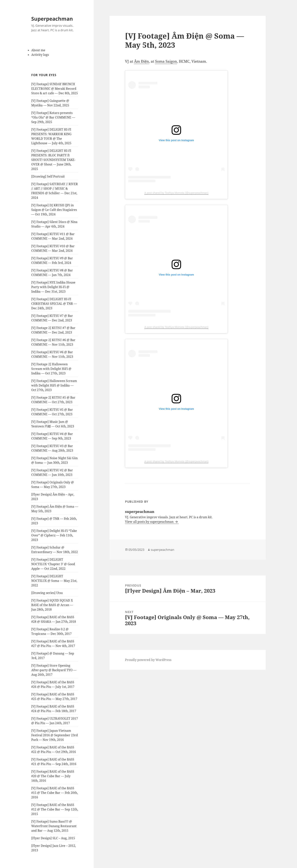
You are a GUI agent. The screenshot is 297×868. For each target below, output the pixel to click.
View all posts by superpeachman (150, 522)
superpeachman (163, 550)
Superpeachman (52, 19)
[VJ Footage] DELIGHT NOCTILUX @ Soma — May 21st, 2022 (54, 581)
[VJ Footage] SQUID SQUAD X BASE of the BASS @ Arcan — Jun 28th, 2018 (52, 605)
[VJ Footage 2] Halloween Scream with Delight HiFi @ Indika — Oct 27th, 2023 (51, 369)
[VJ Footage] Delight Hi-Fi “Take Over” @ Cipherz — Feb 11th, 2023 (54, 535)
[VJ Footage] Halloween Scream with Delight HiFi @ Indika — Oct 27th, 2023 (54, 385)
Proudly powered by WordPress (148, 660)
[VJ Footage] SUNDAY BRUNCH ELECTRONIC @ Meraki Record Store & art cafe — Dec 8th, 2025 (55, 89)
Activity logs (40, 55)
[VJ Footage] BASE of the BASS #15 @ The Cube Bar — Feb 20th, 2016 (55, 793)
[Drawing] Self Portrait (48, 176)
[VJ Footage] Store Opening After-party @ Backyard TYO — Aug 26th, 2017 (54, 670)
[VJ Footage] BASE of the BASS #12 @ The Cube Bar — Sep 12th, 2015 (55, 809)
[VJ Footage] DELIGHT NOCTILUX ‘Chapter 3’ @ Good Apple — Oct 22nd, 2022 (53, 564)
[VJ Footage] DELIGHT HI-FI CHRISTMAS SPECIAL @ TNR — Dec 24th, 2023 (54, 304)
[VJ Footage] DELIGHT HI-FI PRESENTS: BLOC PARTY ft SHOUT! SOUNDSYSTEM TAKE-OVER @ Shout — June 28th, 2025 (53, 160)
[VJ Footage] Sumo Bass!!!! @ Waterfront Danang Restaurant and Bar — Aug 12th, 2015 (54, 826)
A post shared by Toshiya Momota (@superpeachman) (176, 193)
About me (38, 50)
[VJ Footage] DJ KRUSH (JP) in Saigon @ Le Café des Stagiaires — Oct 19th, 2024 (54, 210)
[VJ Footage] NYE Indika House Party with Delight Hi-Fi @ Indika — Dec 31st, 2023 (53, 287)
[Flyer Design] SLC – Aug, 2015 (53, 838)
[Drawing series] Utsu (47, 593)
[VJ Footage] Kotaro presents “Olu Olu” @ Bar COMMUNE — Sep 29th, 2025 (53, 117)
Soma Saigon (166, 61)
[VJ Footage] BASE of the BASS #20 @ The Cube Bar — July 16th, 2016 (53, 776)
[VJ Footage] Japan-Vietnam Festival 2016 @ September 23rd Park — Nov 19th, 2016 (55, 735)
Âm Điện (141, 61)
